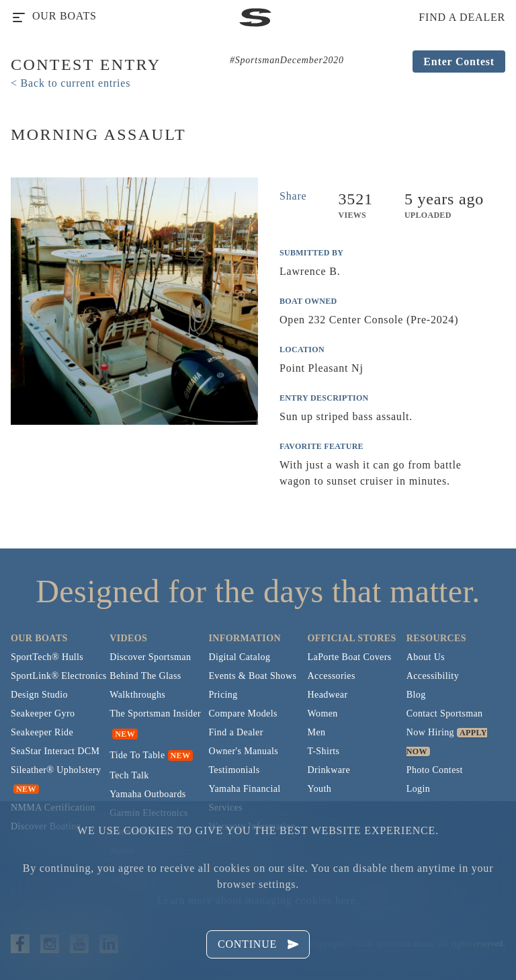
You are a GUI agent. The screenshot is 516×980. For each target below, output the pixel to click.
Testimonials (234, 770)
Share (293, 196)
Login (418, 789)
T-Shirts (324, 751)
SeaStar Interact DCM (55, 751)
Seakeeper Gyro (43, 713)
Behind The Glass (145, 676)
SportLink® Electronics (59, 676)
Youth (320, 789)
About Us (426, 657)
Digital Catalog (239, 657)
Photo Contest (435, 770)
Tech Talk (129, 775)
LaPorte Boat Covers (350, 657)
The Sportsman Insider (155, 713)
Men (317, 732)
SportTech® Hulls (47, 657)
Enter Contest (459, 62)
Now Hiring (430, 732)
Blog (416, 695)
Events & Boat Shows (252, 676)
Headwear (328, 695)
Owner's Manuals (243, 751)
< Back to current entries (71, 83)
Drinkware (329, 770)
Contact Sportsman (445, 713)
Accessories (332, 676)
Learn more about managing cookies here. (258, 900)
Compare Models (243, 713)
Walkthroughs (137, 695)
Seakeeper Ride (42, 732)
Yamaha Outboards (147, 794)
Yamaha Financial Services (244, 798)
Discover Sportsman (150, 657)
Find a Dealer (235, 732)
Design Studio (39, 695)
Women (323, 713)
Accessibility (433, 676)
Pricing (223, 695)
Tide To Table (137, 755)
